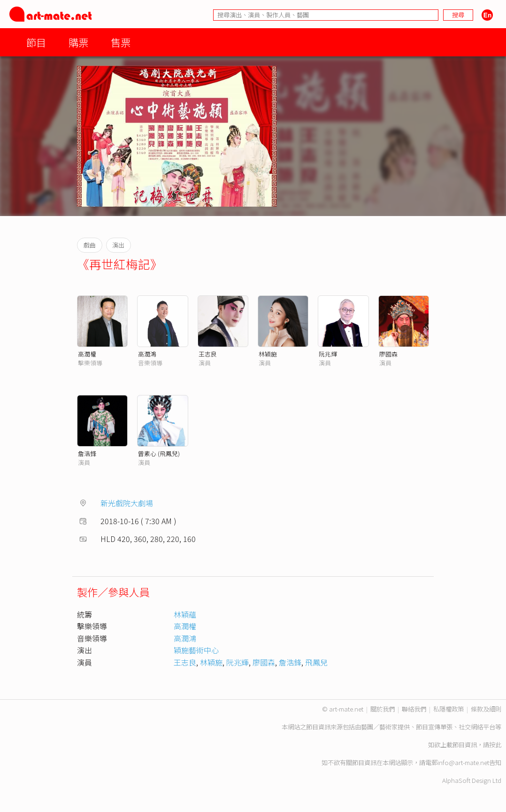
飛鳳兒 (316, 662)
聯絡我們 (414, 709)
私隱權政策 (448, 709)
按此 (495, 745)
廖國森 (388, 354)
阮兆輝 (328, 354)
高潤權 (87, 354)
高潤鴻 (147, 354)
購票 (78, 42)
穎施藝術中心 (196, 650)
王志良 (208, 354)
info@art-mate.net (463, 762)
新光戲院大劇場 (127, 503)
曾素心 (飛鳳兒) (159, 453)
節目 (36, 42)
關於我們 (383, 709)
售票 (121, 42)
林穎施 (268, 354)
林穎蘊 (185, 614)
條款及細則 (486, 709)
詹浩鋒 (87, 453)
